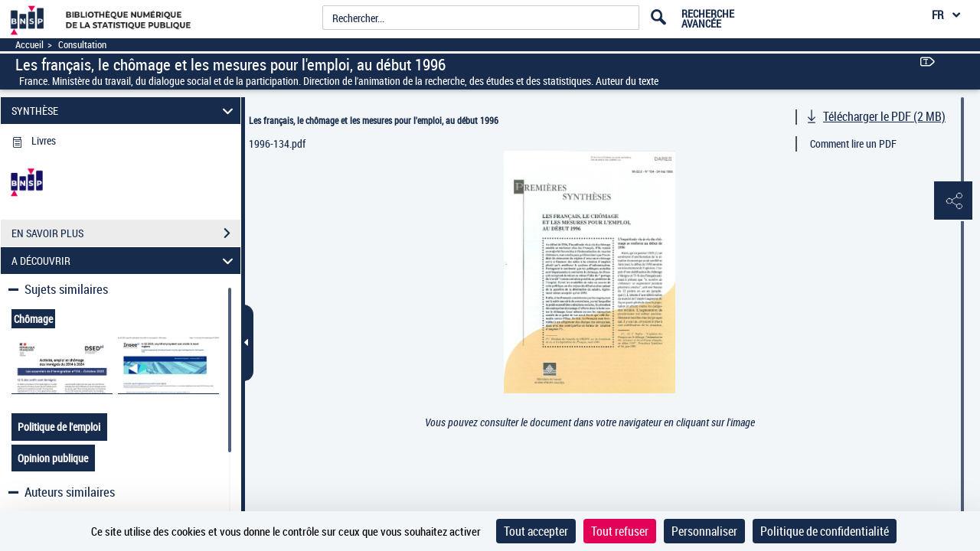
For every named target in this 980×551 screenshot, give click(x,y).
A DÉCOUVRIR (125, 261)
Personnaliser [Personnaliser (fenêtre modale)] (704, 531)
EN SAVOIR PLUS (126, 233)
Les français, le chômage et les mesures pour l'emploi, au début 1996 (374, 120)
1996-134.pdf (277, 143)
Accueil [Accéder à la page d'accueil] (29, 45)
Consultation (82, 45)
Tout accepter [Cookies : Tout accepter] (536, 531)
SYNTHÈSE (125, 111)
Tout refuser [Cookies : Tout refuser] (620, 531)
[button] (953, 201)
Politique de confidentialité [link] (825, 531)
